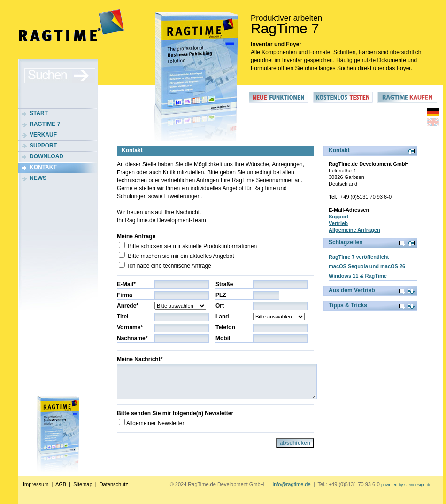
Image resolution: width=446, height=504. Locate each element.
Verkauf (43, 135)
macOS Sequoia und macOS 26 (367, 266)
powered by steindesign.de (406, 485)
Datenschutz (114, 484)
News (38, 178)
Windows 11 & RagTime (358, 276)
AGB (61, 484)
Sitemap (83, 484)
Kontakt (43, 167)
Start (39, 113)
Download (46, 156)
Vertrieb (338, 223)
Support (43, 146)
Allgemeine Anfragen (354, 230)
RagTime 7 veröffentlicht (359, 257)
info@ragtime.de (292, 484)
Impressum (36, 484)
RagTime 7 (45, 124)
